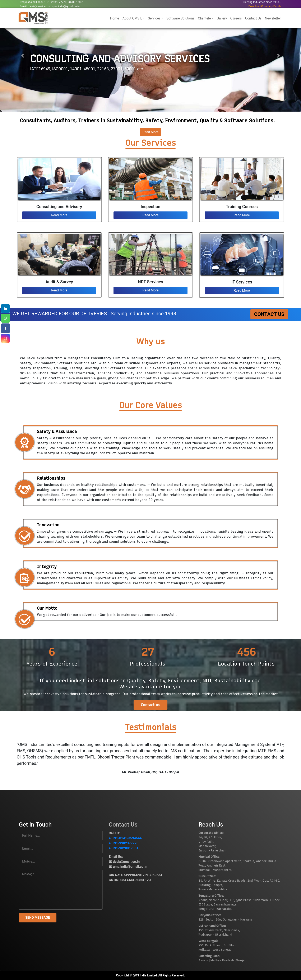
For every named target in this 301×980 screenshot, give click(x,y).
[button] (23, 56)
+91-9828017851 (124, 848)
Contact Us (253, 18)
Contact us (150, 705)
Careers (236, 18)
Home (115, 18)
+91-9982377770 (124, 843)
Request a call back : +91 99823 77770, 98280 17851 (52, 2)
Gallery (222, 18)
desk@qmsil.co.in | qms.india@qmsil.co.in (54, 6)
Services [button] (154, 18)
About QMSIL (132, 18)
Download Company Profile (265, 6)
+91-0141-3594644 (125, 838)
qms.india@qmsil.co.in (128, 867)
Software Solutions (180, 18)
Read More (151, 132)
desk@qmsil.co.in (124, 862)
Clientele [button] (204, 18)
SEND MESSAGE (38, 918)
